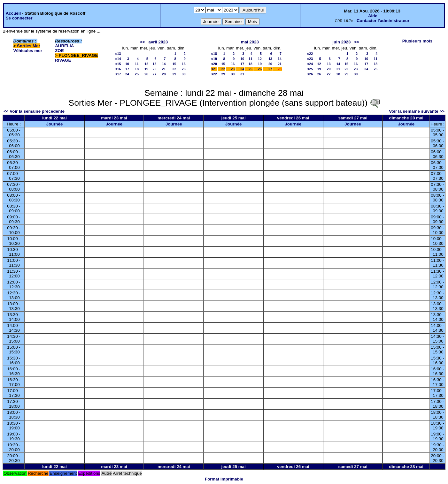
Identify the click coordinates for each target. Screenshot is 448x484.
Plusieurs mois (417, 41)
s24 (310, 64)
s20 (214, 64)
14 (164, 64)
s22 (214, 74)
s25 (310, 69)
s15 (118, 64)
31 (242, 74)
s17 (118, 74)
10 (127, 64)
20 (154, 69)
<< (143, 42)
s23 (310, 59)
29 (174, 74)
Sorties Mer (29, 46)
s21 (214, 69)
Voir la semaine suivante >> (417, 111)
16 (184, 64)
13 (154, 64)
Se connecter (19, 18)
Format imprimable (224, 479)
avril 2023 (158, 42)
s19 (214, 59)
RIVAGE (63, 60)
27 (154, 74)
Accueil (13, 13)
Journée (54, 124)
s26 (310, 74)
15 (174, 64)
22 (174, 69)
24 (127, 74)
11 (137, 64)
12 (146, 64)
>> (357, 42)
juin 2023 (341, 42)
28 (164, 74)
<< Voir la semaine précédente (34, 111)
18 (137, 69)
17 (127, 69)
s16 (118, 69)
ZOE (59, 51)
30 (184, 74)
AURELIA (64, 46)
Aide (373, 16)
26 (146, 74)
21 (164, 69)
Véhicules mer (28, 51)
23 (184, 69)
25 (137, 74)
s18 (214, 54)
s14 (118, 59)
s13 (118, 54)
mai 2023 (250, 42)
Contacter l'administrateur (383, 21)
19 (146, 69)
